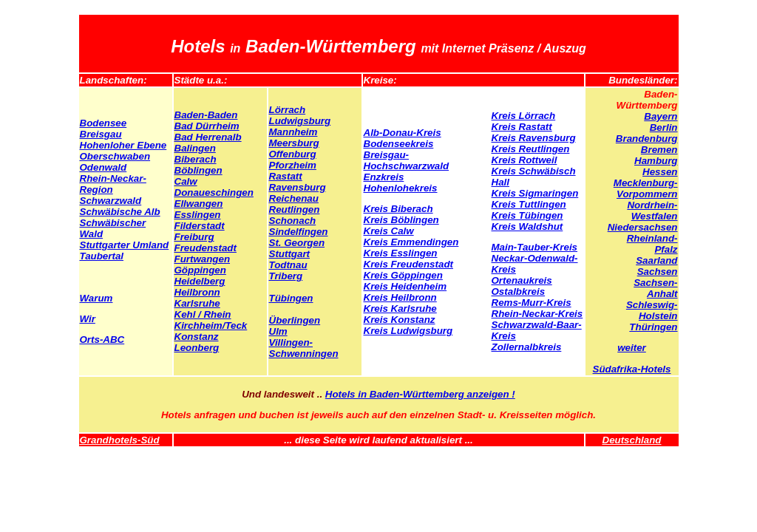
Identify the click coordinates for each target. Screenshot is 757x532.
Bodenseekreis (399, 144)
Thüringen (653, 327)
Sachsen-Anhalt (655, 288)
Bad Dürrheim (207, 126)
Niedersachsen (643, 227)
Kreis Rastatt (522, 127)
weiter (632, 348)
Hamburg (656, 161)
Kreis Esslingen (401, 253)
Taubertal (102, 256)
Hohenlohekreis (401, 188)
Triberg (286, 276)
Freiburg (194, 237)
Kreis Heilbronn (400, 297)
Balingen (195, 148)
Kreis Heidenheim (405, 286)
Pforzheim (293, 165)
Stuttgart (290, 254)
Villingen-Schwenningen (304, 348)
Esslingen (198, 215)
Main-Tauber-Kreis (535, 247)
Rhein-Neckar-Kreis (537, 314)
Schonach (293, 221)
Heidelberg (200, 281)
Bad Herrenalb (208, 137)
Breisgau (101, 134)
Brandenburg (647, 139)
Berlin (664, 127)
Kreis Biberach (398, 209)
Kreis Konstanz (400, 320)
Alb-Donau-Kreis (403, 133)
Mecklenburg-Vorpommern (646, 188)
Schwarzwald (111, 201)
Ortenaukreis (522, 280)
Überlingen (295, 320)
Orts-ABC (102, 340)
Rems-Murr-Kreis (532, 303)
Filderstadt (200, 226)
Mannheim (293, 132)
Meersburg (294, 143)
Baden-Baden (206, 115)
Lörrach (288, 110)
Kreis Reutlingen (531, 149)
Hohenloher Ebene (123, 145)
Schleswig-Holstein (652, 310)
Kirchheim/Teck (211, 325)
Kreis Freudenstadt (408, 264)
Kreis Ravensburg (534, 138)
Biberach (196, 159)
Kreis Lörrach (524, 116)
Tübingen (291, 298)
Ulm (278, 331)
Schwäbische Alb (120, 212)
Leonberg (197, 348)
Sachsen (658, 272)
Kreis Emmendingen (411, 242)
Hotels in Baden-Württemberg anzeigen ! (420, 394)
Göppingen (200, 270)
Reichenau (294, 198)
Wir (88, 319)
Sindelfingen (299, 232)
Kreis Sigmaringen (535, 193)
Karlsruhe (197, 303)
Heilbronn (197, 292)
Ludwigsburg (300, 121)
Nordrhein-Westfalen (652, 211)
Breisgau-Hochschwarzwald (407, 160)
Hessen (660, 172)
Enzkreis (384, 177)
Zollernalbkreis (527, 347)
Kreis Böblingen (401, 220)
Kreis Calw (389, 231)
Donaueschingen (214, 192)
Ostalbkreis (519, 291)
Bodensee (103, 123)
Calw (186, 181)
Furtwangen (203, 259)
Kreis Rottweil (525, 160)
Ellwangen (199, 204)
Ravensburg (298, 187)
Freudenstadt (206, 248)
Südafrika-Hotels (632, 369)
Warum (96, 298)
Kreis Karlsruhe (400, 308)
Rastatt (286, 176)
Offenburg (293, 154)
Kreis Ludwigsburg (408, 331)
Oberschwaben (115, 156)
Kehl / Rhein (203, 314)
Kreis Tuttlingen (529, 204)
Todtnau (288, 265)
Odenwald (103, 167)
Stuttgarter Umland (125, 245)
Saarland (656, 260)
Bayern (661, 116)
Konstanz (197, 337)
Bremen (659, 150)
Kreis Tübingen (527, 215)
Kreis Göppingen (403, 275)
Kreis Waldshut (527, 226)
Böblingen (198, 170)
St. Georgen (297, 243)
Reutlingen (295, 209)
